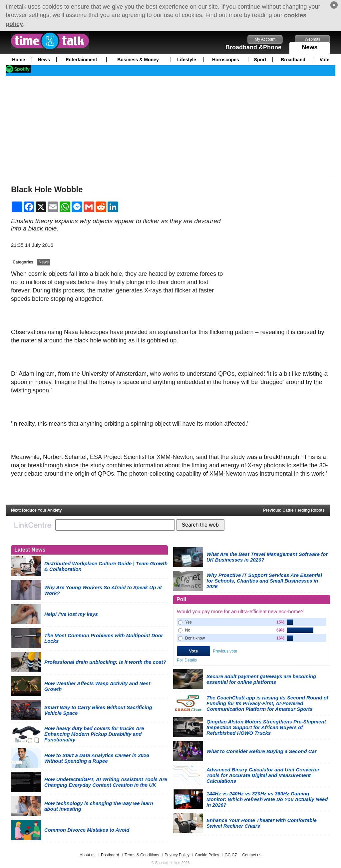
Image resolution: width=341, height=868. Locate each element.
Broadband (293, 60)
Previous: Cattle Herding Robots (294, 510)
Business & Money (138, 60)
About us (87, 855)
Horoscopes (226, 60)
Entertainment (81, 60)
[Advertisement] (170, 126)
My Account (265, 39)
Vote (325, 60)
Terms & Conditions (142, 855)
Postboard (110, 855)
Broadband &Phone (253, 47)
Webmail (312, 39)
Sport (260, 60)
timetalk (50, 41)
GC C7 (231, 855)
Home (18, 60)
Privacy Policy (177, 855)
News (310, 46)
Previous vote (225, 651)
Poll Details (187, 660)
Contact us (252, 855)
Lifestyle (187, 60)
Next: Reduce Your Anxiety (36, 510)
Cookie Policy (207, 855)
